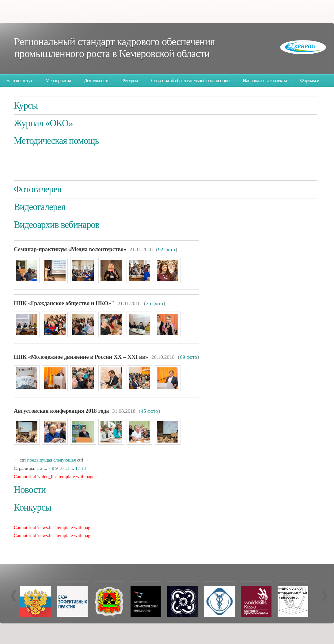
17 (77, 468)
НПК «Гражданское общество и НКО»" (64, 303)
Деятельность (97, 80)
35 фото (154, 303)
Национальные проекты (265, 80)
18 (83, 468)
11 (67, 468)
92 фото (167, 249)
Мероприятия (58, 80)
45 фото (150, 411)
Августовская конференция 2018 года (61, 411)
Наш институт (19, 80)
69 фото (188, 357)
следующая (65, 460)
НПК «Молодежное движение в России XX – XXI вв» (81, 357)
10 (61, 468)
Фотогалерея (38, 189)
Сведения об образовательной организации (190, 80)
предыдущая (40, 460)
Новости (30, 490)
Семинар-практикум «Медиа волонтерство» (70, 249)
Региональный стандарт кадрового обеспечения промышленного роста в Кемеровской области (114, 47)
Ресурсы (130, 80)
